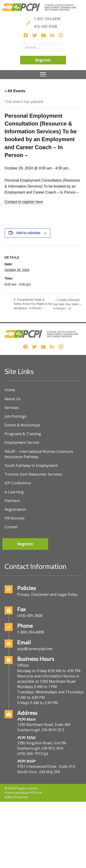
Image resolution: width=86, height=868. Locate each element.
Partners (12, 501)
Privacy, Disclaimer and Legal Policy (47, 594)
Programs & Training (23, 434)
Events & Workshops (22, 425)
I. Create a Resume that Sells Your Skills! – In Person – (67, 304)
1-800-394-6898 (47, 19)
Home (10, 390)
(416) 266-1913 (30, 754)
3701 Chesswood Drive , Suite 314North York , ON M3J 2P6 (46, 769)
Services (12, 408)
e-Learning (14, 492)
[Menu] (43, 74)
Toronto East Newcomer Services (33, 474)
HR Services (15, 518)
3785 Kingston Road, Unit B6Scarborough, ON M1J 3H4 (42, 746)
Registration (15, 509)
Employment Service (22, 443)
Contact (11, 527)
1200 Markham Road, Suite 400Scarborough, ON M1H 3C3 (44, 727)
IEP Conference (18, 483)
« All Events (15, 91)
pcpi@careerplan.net (35, 649)
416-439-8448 (45, 26)
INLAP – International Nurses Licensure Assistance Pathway (39, 454)
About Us (13, 399)
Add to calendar (28, 233)
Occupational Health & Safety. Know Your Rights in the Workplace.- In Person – (33, 304)
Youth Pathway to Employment (31, 465)
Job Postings (15, 416)
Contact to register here (24, 202)
